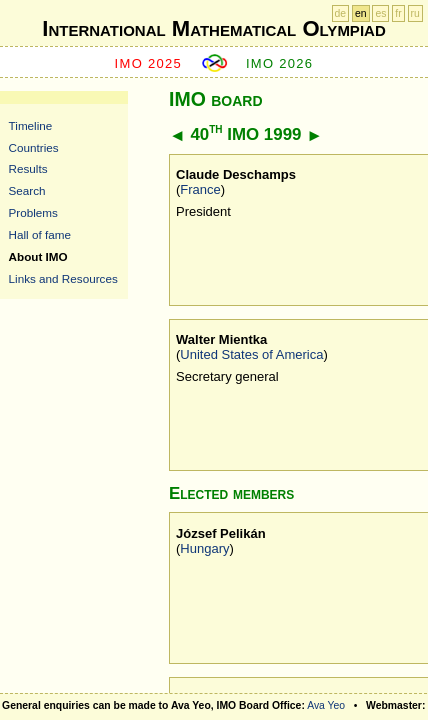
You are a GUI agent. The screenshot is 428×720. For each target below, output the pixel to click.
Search (27, 190)
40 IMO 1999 (245, 134)
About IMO (38, 256)
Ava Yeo (326, 705)
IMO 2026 (280, 63)
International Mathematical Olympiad (213, 28)
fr (398, 13)
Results (28, 168)
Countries (34, 147)
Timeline (31, 125)
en (361, 13)
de (341, 13)
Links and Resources (63, 278)
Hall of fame (40, 234)
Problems (33, 212)
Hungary (204, 548)
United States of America (251, 354)
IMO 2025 (149, 63)
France (200, 189)
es (380, 13)
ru (415, 13)
